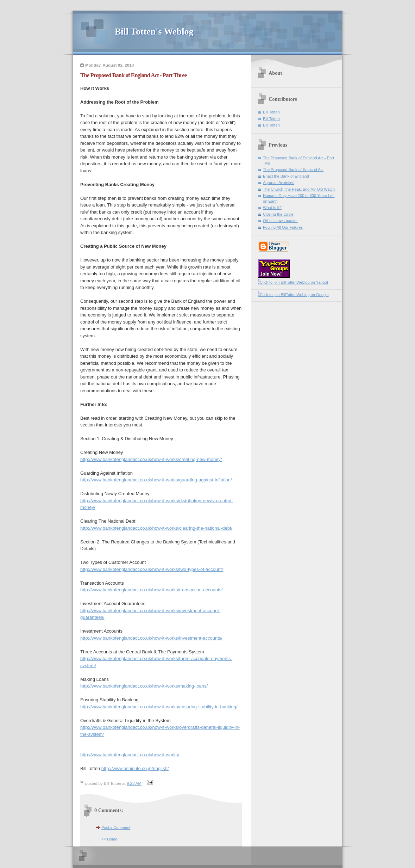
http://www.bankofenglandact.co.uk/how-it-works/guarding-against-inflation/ (156, 480)
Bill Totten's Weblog (154, 32)
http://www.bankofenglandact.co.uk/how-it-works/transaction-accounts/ (152, 590)
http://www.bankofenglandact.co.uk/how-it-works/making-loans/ (144, 686)
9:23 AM (134, 783)
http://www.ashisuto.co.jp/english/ (135, 768)
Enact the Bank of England (286, 176)
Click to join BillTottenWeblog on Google (293, 295)
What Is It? (272, 208)
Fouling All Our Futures (283, 227)
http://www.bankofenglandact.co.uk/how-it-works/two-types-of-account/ (152, 569)
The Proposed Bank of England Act (293, 170)
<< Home (109, 839)
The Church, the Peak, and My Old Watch (299, 189)
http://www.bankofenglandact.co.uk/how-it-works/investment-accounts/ (151, 638)
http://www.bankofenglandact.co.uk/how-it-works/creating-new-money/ (151, 459)
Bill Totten (271, 112)
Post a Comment (116, 827)
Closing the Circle (278, 214)
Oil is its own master (280, 221)
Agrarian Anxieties (279, 183)
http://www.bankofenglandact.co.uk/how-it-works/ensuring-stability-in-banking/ (159, 707)
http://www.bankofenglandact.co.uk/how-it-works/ (130, 755)
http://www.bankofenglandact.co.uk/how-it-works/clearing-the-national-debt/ (156, 528)
